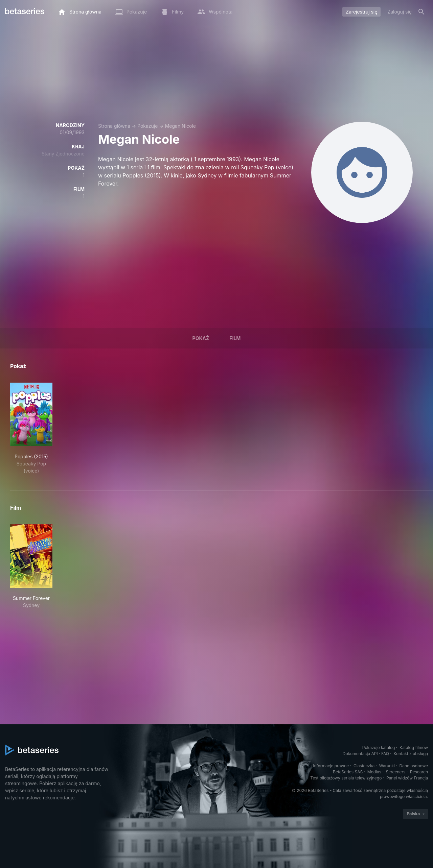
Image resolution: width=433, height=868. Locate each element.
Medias (374, 772)
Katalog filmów (414, 748)
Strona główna (114, 126)
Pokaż (201, 338)
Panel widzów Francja (407, 778)
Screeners (396, 772)
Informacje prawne (331, 766)
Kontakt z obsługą (411, 754)
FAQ (385, 754)
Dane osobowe (414, 766)
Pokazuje (147, 126)
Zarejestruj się (361, 12)
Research (419, 772)
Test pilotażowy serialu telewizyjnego (346, 778)
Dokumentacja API (360, 754)
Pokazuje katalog (379, 748)
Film (235, 338)
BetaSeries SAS (348, 772)
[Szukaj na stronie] (421, 12)
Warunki (387, 766)
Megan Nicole (180, 126)
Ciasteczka (364, 766)
